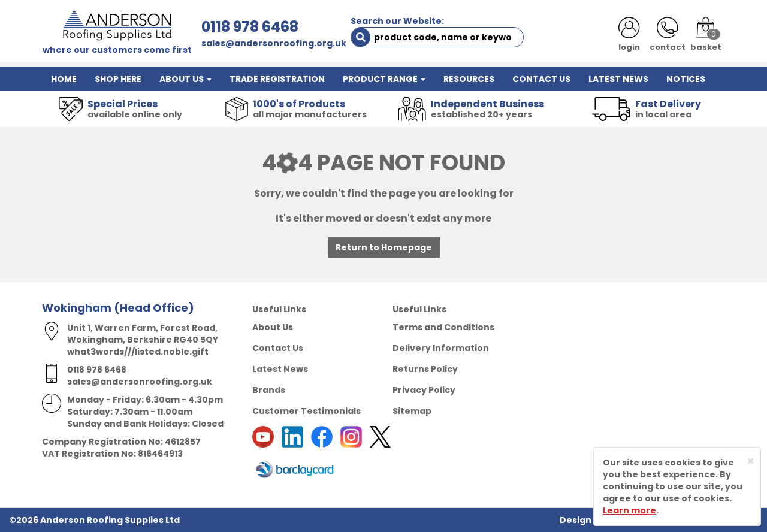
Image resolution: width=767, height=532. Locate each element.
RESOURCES (469, 79)
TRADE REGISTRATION (277, 79)
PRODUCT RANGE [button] (384, 79)
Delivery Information (441, 348)
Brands (269, 390)
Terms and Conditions (443, 327)
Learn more (629, 510)
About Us (273, 327)
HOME (64, 79)
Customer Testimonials (307, 411)
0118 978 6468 (250, 27)
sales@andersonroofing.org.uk (274, 43)
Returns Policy (425, 369)
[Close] (751, 461)
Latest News (280, 369)
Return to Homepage (384, 247)
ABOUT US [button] (185, 79)
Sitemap (412, 411)
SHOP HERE (118, 79)
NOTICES (686, 79)
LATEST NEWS (618, 79)
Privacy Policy (424, 390)
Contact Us (278, 348)
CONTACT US (541, 79)
